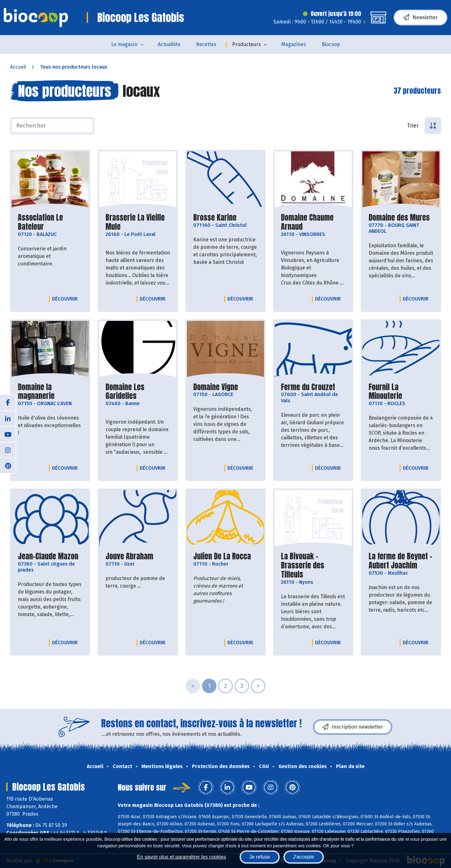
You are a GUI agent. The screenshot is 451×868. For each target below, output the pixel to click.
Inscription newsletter (353, 727)
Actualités (169, 44)
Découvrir (66, 299)
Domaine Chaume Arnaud (313, 222)
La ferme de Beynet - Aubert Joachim (401, 561)
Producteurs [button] (246, 44)
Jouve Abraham (129, 556)
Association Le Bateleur (50, 222)
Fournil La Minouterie (401, 392)
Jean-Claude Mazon (48, 556)
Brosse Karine (215, 218)
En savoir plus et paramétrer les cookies (181, 857)
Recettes (206, 44)
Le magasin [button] (124, 44)
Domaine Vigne (216, 387)
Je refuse (260, 857)
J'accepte (304, 857)
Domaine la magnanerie (50, 392)
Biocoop (331, 44)
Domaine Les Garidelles (138, 392)
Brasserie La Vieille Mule (138, 222)
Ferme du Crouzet (308, 387)
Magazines (294, 44)
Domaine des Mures (399, 218)
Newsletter (420, 18)
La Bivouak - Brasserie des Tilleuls (313, 565)
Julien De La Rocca (222, 556)
